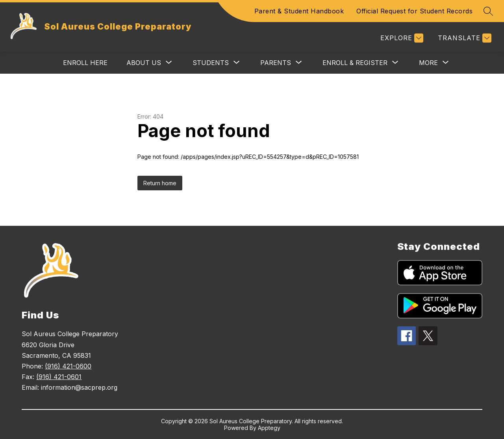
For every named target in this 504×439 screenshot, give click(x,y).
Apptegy (269, 428)
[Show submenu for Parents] (276, 63)
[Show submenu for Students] (211, 63)
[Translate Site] (464, 38)
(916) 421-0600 (68, 366)
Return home (160, 183)
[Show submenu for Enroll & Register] (355, 63)
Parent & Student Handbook (299, 11)
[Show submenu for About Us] (144, 63)
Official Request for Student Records (414, 11)
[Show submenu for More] (428, 63)
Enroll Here (85, 63)
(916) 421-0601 (59, 377)
